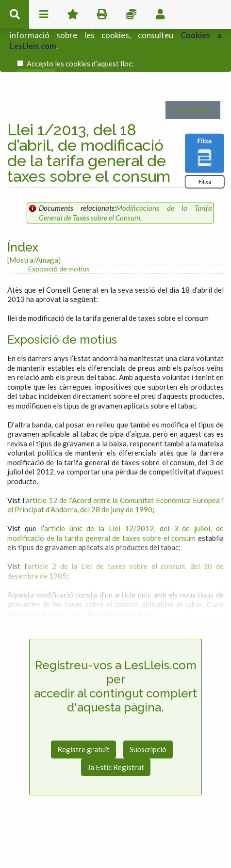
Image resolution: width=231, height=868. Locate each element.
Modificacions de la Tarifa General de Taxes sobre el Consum (125, 185)
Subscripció (148, 722)
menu (44, 15)
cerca (15, 15)
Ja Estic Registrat (116, 740)
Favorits (73, 15)
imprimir (102, 15)
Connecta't (190, 82)
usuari (160, 15)
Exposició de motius (59, 241)
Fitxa (205, 154)
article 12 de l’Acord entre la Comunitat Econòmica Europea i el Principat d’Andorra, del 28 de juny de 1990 (115, 477)
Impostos (131, 15)
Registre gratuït (83, 722)
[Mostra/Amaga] (34, 232)
